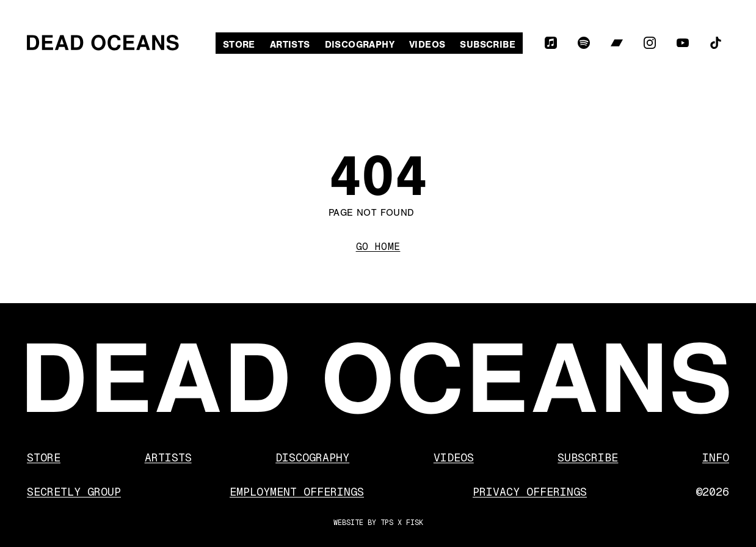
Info (716, 457)
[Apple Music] (551, 43)
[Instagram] (650, 43)
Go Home (378, 247)
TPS (387, 523)
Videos (427, 45)
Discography (360, 45)
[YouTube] (683, 43)
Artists (290, 45)
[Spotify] (584, 43)
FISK (415, 523)
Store (239, 45)
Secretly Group (74, 492)
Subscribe (488, 45)
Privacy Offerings (530, 492)
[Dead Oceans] (103, 43)
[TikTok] (716, 43)
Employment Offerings (297, 492)
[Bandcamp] (617, 43)
